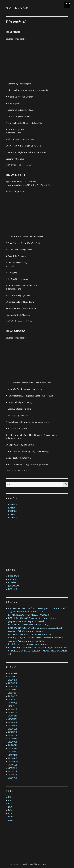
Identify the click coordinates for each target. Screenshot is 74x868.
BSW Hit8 (12, 588)
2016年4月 (13, 777)
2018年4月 (13, 705)
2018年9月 (13, 695)
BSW (20, 320)
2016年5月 (13, 774)
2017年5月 (12, 738)
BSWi (11, 816)
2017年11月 (13, 721)
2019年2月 (13, 686)
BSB (10, 806)
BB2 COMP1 (13, 575)
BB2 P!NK (12, 582)
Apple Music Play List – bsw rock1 (22, 182)
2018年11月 (13, 692)
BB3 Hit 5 (12, 517)
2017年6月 (13, 735)
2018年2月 (13, 712)
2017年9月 (13, 728)
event (11, 819)
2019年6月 (13, 679)
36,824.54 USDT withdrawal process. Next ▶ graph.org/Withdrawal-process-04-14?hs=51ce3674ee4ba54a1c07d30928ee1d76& (36, 630)
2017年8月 (13, 731)
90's (25, 165)
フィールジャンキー (18, 8)
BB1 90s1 (13, 32)
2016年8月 (13, 767)
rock (26, 320)
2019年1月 (12, 689)
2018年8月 (13, 699)
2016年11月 (13, 757)
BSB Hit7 (12, 513)
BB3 (10, 803)
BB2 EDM (12, 510)
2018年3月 (13, 708)
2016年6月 (13, 770)
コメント (32, 165)
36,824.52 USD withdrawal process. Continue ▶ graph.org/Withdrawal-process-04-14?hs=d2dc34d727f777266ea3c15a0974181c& (36, 640)
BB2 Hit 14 (13, 504)
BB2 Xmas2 (15, 330)
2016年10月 (13, 761)
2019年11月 (13, 676)
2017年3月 (12, 744)
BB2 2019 (12, 578)
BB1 (20, 165)
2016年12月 (13, 754)
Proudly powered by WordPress (34, 864)
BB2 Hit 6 (12, 507)
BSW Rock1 (15, 175)
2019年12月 (13, 672)
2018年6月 (13, 702)
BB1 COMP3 (13, 585)
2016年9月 (13, 764)
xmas (26, 470)
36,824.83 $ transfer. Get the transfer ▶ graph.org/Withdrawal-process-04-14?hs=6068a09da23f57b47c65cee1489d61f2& (32, 621)
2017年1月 (12, 751)
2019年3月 (13, 682)
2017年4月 (13, 741)
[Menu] (67, 5)
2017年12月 (13, 718)
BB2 (20, 470)
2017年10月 (13, 725)
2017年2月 (12, 748)
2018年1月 (12, 715)
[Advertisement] (37, 541)
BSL (10, 809)
